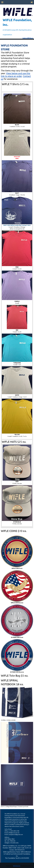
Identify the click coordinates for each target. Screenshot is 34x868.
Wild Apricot (17, 866)
